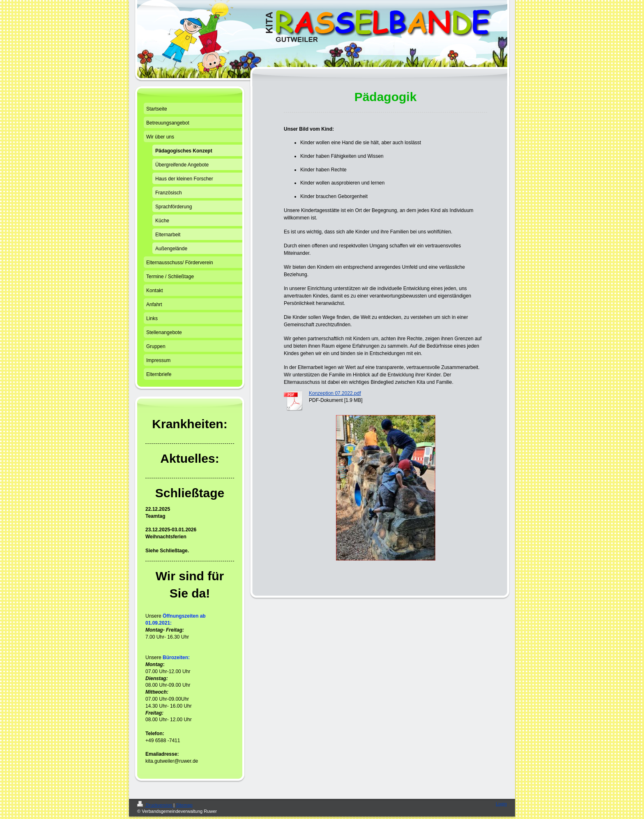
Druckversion (155, 805)
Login (501, 804)
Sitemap (184, 805)
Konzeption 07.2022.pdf (335, 393)
